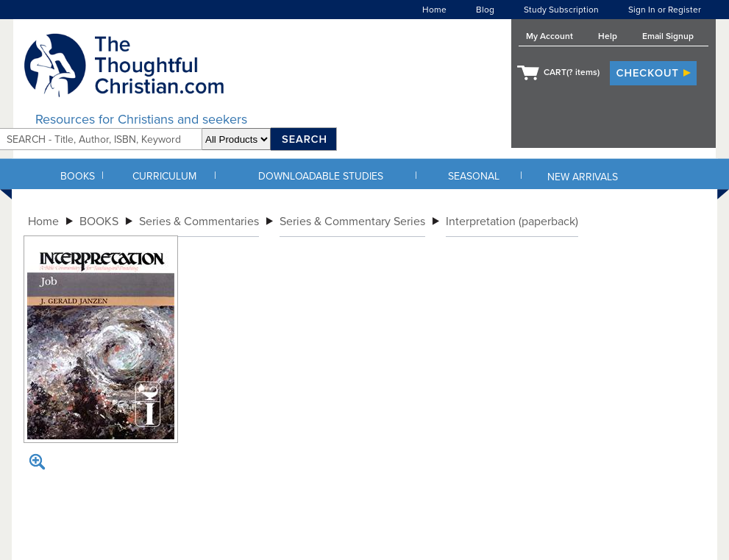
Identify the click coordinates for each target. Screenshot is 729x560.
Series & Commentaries (199, 221)
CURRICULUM (164, 176)
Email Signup (668, 36)
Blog (485, 10)
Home (434, 10)
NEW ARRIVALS (583, 177)
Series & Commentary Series (352, 221)
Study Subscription (561, 10)
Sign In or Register (665, 10)
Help (608, 36)
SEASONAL (474, 176)
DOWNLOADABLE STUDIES (321, 176)
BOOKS (78, 176)
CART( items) (572, 72)
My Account (550, 36)
